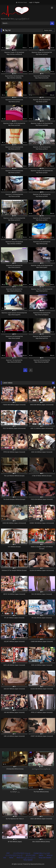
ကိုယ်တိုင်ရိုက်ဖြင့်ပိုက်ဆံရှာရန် (22, 853)
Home (11, 858)
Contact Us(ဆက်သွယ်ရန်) (42, 853)
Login (31, 2)
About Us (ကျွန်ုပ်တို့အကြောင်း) (26, 858)
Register (37, 2)
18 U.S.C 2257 (31, 855)
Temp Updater (28, 860)
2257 (8, 853)
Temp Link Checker (45, 858)
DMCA (41, 855)
